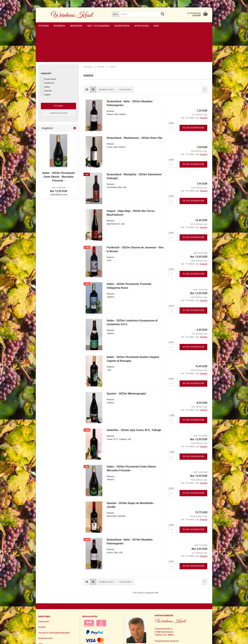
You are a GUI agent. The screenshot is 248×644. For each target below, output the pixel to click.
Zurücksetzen (58, 82)
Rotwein (44, 26)
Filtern (58, 74)
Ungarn (46, 63)
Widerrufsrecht (45, 607)
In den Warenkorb (193, 96)
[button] (87, 58)
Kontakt (42, 596)
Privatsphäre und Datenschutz (52, 618)
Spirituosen (142, 26)
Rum (156, 26)
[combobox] (107, 58)
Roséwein (59, 26)
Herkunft (46, 42)
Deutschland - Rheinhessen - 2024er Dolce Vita (134, 107)
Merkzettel (199, 5)
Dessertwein (122, 26)
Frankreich (47, 51)
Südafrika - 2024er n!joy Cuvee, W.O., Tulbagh (134, 399)
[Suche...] (115, 14)
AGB (40, 613)
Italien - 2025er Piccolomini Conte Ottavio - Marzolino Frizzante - (58, 145)
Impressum (44, 590)
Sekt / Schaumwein (98, 26)
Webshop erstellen (113, 640)
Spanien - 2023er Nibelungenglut (126, 362)
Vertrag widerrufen (49, 631)
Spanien (46, 59)
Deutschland (48, 48)
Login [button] (184, 5)
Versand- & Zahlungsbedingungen (54, 601)
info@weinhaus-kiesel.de (167, 610)
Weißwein (76, 26)
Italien (45, 55)
